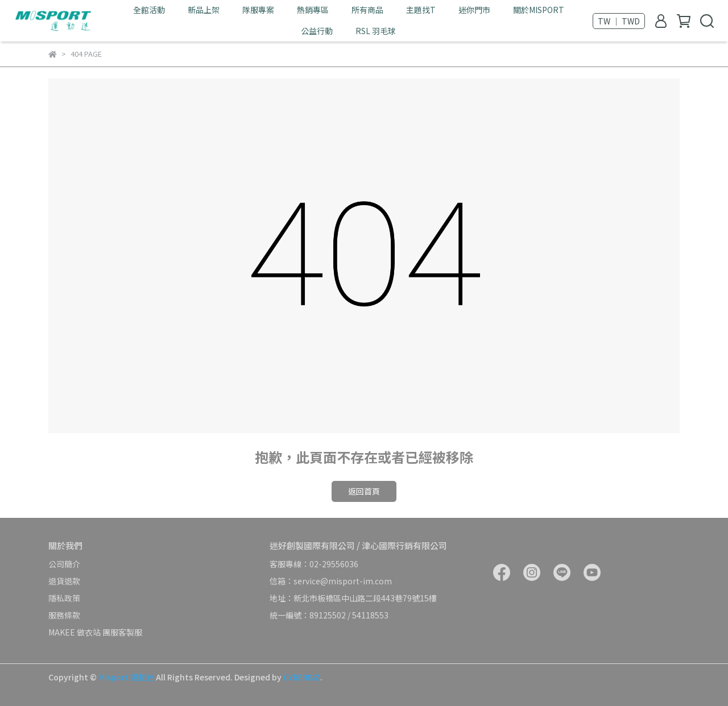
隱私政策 (64, 598)
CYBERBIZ (302, 677)
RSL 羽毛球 (376, 31)
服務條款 (64, 615)
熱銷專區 (313, 10)
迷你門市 (474, 10)
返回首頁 (364, 491)
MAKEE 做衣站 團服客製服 (95, 632)
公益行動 (317, 31)
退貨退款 (64, 581)
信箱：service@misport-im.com (331, 581)
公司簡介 (64, 564)
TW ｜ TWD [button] (619, 21)
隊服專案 (258, 10)
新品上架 (204, 10)
